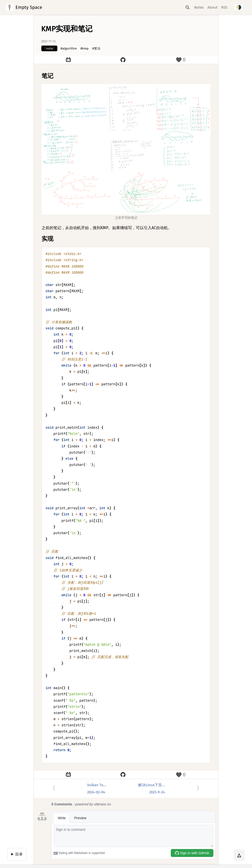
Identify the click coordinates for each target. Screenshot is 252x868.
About (213, 7)
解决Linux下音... (152, 789)
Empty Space (29, 7)
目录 (19, 854)
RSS (224, 7)
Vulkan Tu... (97, 789)
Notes (199, 7)
